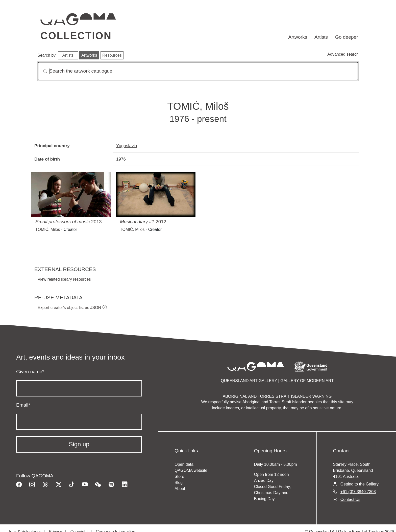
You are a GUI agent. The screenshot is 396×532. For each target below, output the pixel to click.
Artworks (298, 37)
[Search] (198, 71)
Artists (321, 37)
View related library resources (64, 279)
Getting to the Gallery (360, 484)
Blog (179, 483)
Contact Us (350, 500)
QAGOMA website (191, 470)
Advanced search (343, 54)
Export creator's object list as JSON (69, 308)
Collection (76, 36)
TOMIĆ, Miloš (48, 229)
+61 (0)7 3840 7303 (358, 492)
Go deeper (347, 37)
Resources (112, 55)
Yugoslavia (127, 146)
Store (179, 476)
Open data (184, 464)
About (180, 489)
